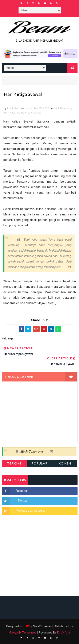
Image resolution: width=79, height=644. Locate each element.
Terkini (14, 463)
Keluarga (36, 113)
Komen (65, 463)
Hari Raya (10, 113)
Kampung (23, 113)
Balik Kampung (63, 108)
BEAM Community (32, 451)
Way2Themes (42, 626)
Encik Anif (64, 632)
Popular (39, 463)
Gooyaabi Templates (23, 632)
